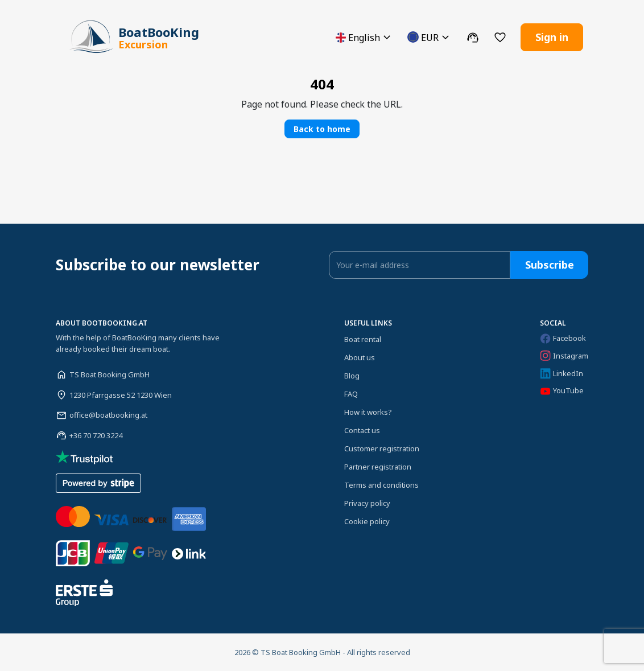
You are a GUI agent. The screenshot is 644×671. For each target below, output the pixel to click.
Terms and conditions (381, 485)
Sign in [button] (552, 37)
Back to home (322, 129)
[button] (365, 37)
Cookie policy (367, 521)
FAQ (351, 394)
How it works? (368, 412)
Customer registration (382, 448)
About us (360, 357)
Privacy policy (367, 503)
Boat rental (363, 339)
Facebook (563, 338)
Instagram (564, 356)
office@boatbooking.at (108, 415)
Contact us (362, 430)
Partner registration (378, 467)
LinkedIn (562, 374)
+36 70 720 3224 (96, 435)
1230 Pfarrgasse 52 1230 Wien (121, 394)
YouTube (562, 391)
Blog (352, 376)
